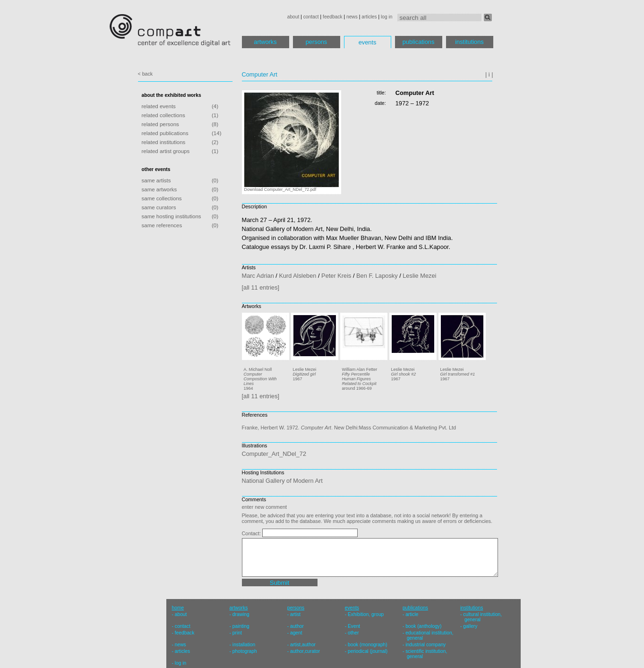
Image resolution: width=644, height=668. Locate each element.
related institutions (164, 142)
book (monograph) (368, 645)
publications (419, 42)
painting (241, 626)
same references (162, 225)
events (368, 42)
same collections (162, 198)
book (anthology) (423, 626)
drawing (241, 614)
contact (311, 17)
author (297, 626)
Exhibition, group (366, 614)
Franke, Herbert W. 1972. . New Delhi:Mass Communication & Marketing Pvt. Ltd (349, 428)
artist (295, 614)
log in (386, 17)
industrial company (425, 645)
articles (369, 17)
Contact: (252, 533)
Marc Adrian (258, 276)
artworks (265, 42)
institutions (469, 42)
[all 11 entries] (261, 287)
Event (354, 626)
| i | (489, 74)
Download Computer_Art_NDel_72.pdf (280, 189)
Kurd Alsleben (297, 276)
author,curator (305, 651)
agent (296, 633)
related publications (165, 133)
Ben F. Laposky (377, 276)
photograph (245, 651)
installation (244, 645)
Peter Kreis (336, 276)
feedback (333, 17)
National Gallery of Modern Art (282, 481)
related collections (163, 115)
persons (317, 42)
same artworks (159, 189)
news (352, 17)
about (293, 17)
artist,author (303, 645)
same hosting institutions (172, 216)
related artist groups (166, 151)
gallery (470, 626)
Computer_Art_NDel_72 (274, 454)
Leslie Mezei (419, 276)
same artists (156, 180)
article (412, 614)
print (237, 633)
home (178, 608)
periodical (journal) (368, 651)
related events (159, 106)
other (353, 633)
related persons (160, 124)
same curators (159, 207)
